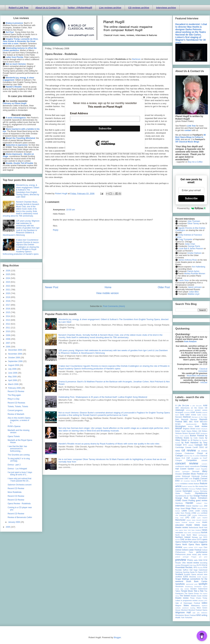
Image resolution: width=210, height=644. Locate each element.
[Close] (144, 97)
